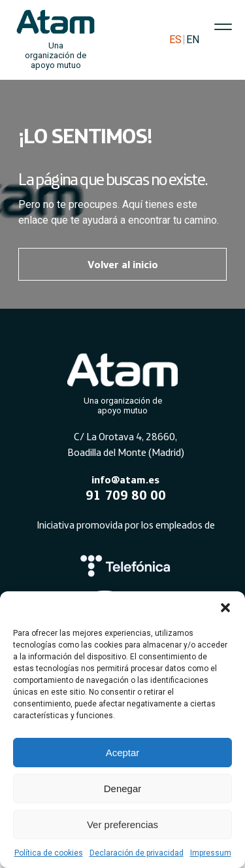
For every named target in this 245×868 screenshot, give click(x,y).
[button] (225, 608)
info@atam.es (125, 479)
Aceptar (123, 753)
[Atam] (123, 381)
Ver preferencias (122, 825)
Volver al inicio (123, 264)
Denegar (123, 789)
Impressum (211, 853)
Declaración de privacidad (137, 853)
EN (193, 40)
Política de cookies (49, 853)
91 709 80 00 (126, 495)
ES (175, 40)
